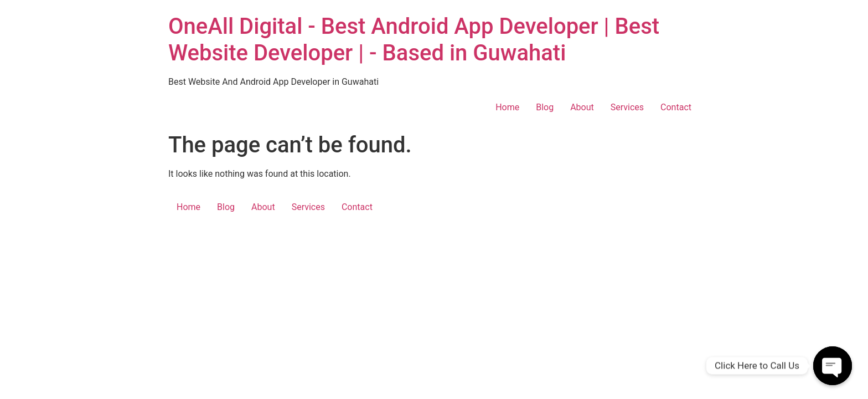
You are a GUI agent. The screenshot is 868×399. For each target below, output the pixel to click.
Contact (676, 107)
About (582, 107)
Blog (545, 107)
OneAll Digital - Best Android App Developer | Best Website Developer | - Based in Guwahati (414, 40)
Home (507, 107)
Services (627, 107)
